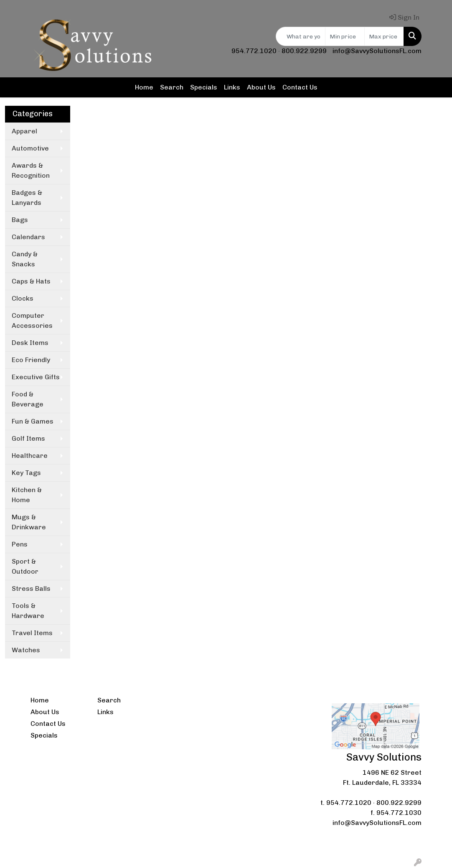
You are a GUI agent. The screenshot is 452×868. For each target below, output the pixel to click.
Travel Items (32, 633)
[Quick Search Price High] (384, 36)
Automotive (30, 148)
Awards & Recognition (31, 170)
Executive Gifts (36, 377)
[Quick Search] (301, 36)
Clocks (23, 298)
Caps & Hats (31, 281)
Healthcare (30, 456)
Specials (204, 87)
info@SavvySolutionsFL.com (377, 51)
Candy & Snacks (25, 259)
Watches (26, 650)
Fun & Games (33, 421)
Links (232, 87)
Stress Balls (31, 588)
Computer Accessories (32, 320)
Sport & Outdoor (25, 566)
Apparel (24, 131)
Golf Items (28, 438)
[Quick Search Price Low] (345, 36)
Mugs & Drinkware (29, 522)
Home (144, 87)
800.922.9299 (304, 51)
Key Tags (26, 473)
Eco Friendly (31, 360)
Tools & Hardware (28, 611)
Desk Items (30, 343)
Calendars (28, 237)
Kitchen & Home (27, 495)
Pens (20, 544)
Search (172, 87)
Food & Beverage (28, 399)
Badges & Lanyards (27, 198)
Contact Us (300, 87)
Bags (20, 220)
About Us (261, 87)
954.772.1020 (254, 51)
